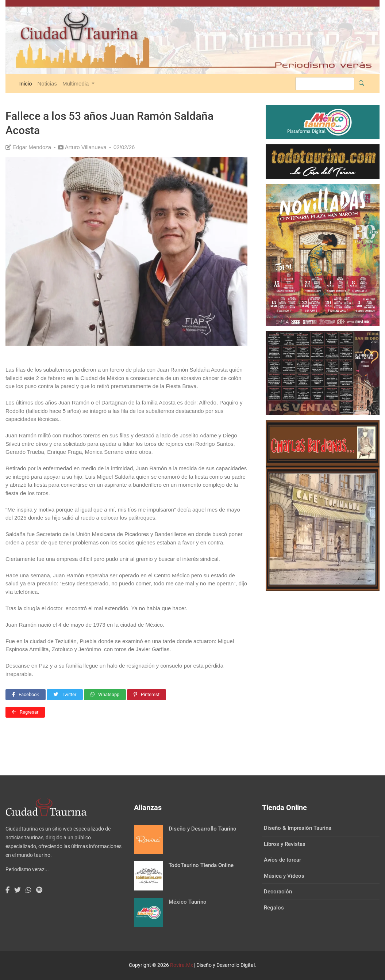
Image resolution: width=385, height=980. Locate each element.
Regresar (25, 712)
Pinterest (147, 694)
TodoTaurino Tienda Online (201, 865)
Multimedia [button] (76, 83)
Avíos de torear (282, 860)
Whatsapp (105, 694)
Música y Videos (284, 876)
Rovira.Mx (182, 965)
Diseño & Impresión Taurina (298, 828)
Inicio (26, 83)
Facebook (26, 694)
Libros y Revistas (285, 844)
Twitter (65, 694)
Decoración (278, 892)
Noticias (47, 83)
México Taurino (188, 902)
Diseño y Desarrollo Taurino (203, 829)
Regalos (274, 908)
